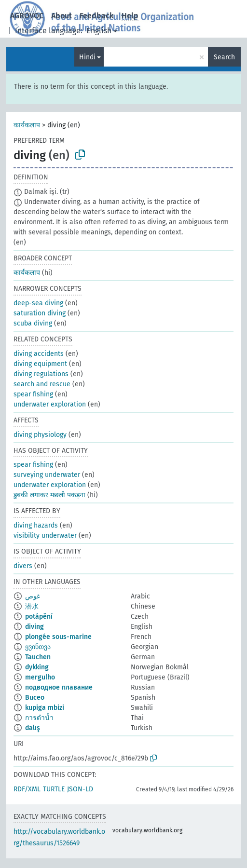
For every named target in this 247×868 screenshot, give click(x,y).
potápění (39, 617)
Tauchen (38, 657)
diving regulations (41, 374)
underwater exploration (50, 404)
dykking (37, 667)
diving (34, 627)
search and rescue (42, 384)
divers (23, 566)
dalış (33, 728)
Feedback (97, 16)
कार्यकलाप (27, 125)
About (62, 16)
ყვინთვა (38, 647)
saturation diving (40, 313)
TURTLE (54, 789)
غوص (33, 596)
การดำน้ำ (39, 718)
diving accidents (39, 354)
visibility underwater (45, 536)
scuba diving (33, 323)
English (99, 31)
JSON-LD (80, 789)
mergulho (40, 677)
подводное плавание (59, 687)
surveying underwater (47, 475)
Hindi (87, 57)
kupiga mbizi (45, 708)
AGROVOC (27, 16)
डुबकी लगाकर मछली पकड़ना (49, 495)
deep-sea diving (38, 303)
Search (224, 57)
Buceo (35, 698)
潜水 (32, 606)
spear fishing (33, 394)
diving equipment (40, 364)
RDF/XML (27, 789)
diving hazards (36, 525)
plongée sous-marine (58, 637)
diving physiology (40, 435)
